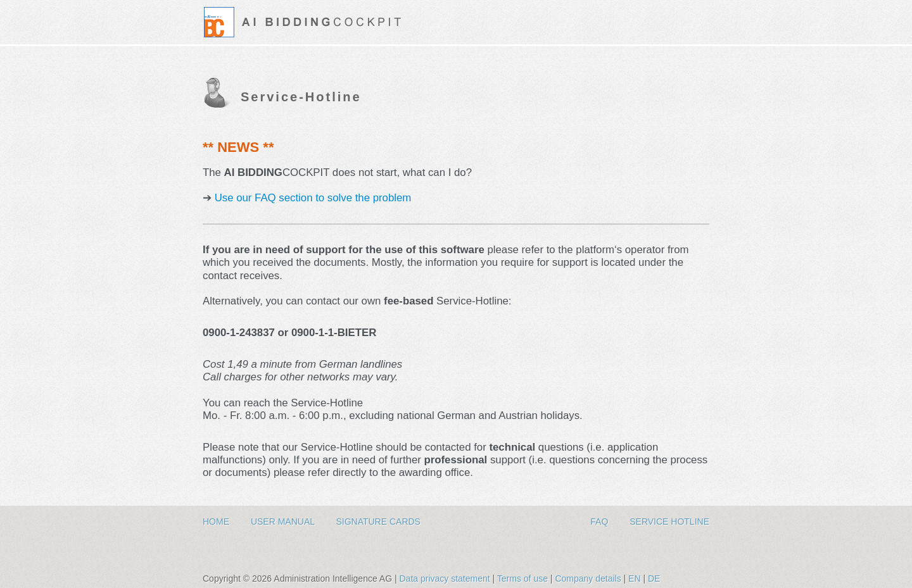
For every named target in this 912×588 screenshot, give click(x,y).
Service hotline (669, 522)
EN (634, 579)
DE (654, 579)
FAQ (600, 522)
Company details (589, 579)
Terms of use (524, 579)
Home (217, 522)
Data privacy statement (446, 579)
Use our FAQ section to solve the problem (311, 198)
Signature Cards (378, 522)
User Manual (284, 522)
